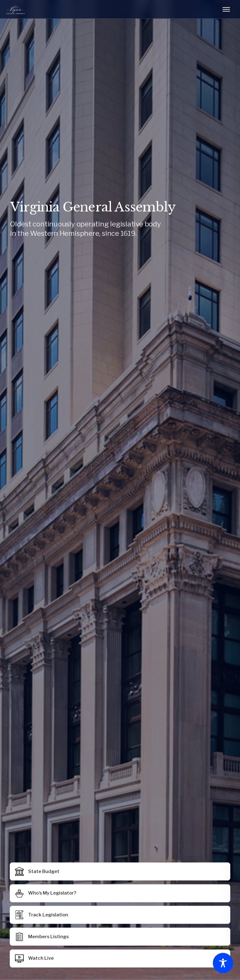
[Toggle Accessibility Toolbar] (223, 963)
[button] (120, 937)
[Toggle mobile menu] (226, 9)
